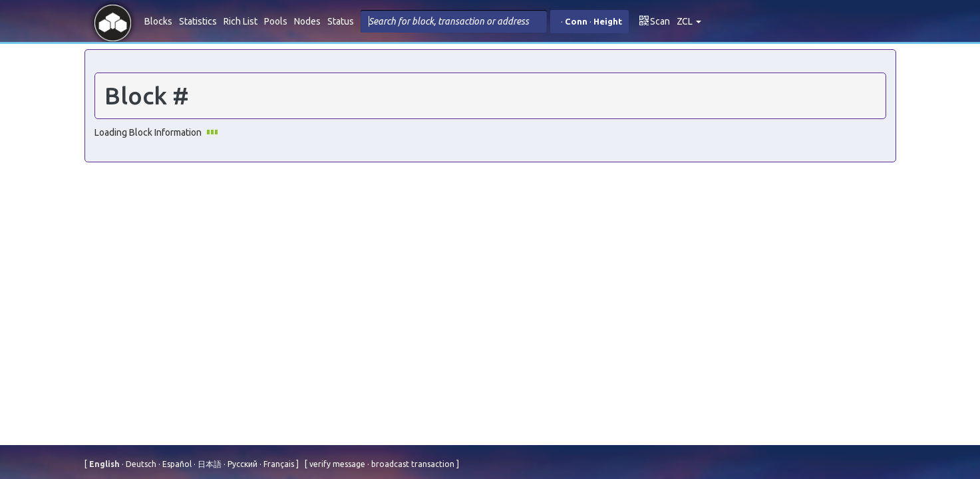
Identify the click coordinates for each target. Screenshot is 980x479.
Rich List (241, 21)
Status (341, 21)
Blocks (158, 21)
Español (176, 464)
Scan (655, 21)
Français (278, 464)
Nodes (307, 21)
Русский (242, 464)
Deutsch (140, 464)
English (105, 464)
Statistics (198, 21)
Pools (276, 21)
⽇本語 (209, 464)
